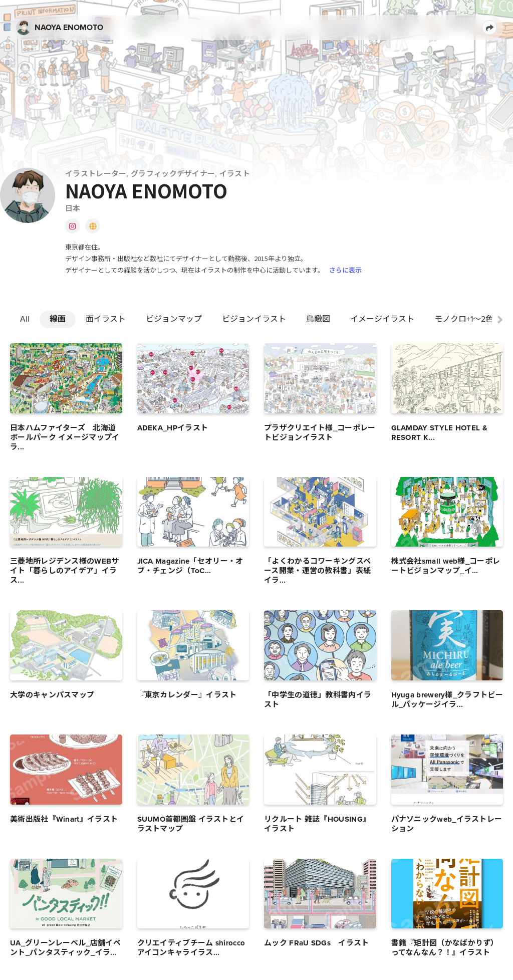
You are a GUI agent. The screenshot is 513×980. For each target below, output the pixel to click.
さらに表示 (345, 270)
